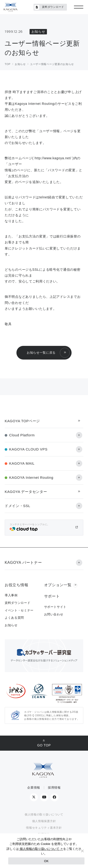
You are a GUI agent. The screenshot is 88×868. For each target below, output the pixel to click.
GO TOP (44, 745)
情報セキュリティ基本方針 (44, 828)
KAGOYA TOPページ (22, 421)
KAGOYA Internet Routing (31, 477)
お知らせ (11, 625)
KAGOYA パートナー (23, 563)
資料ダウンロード (49, 7)
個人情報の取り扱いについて (44, 815)
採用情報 (54, 788)
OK (46, 861)
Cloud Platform (22, 435)
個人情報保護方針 (44, 821)
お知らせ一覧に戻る (41, 353)
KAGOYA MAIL (22, 463)
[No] (82, 851)
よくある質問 (14, 618)
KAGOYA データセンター (26, 492)
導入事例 (11, 595)
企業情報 (34, 788)
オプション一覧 (58, 585)
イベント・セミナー (19, 610)
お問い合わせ (54, 614)
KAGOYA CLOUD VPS (28, 449)
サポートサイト (55, 607)
